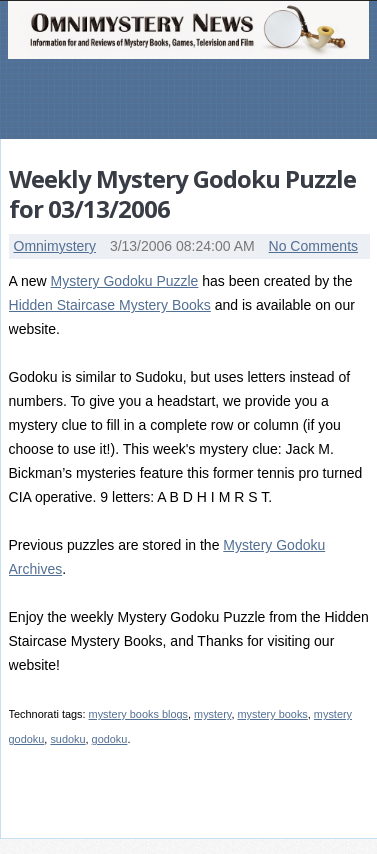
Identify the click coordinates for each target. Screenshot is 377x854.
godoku (110, 739)
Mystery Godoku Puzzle (125, 281)
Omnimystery (55, 246)
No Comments (313, 246)
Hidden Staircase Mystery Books (110, 305)
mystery (212, 714)
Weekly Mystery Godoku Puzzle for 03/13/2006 (182, 193)
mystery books (272, 714)
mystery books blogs (138, 714)
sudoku (67, 739)
